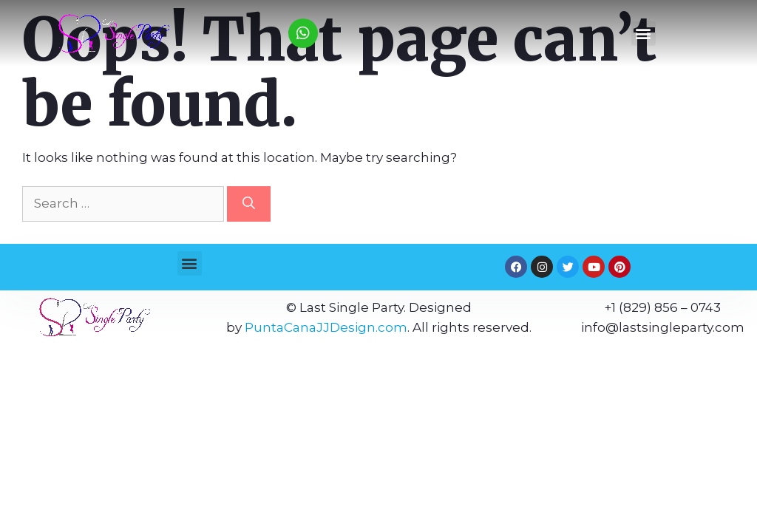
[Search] (249, 204)
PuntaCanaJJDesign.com (326, 327)
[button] (644, 34)
